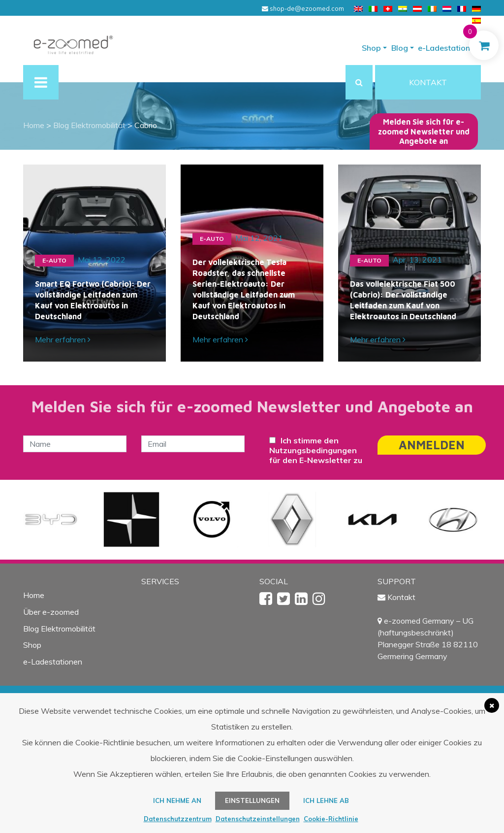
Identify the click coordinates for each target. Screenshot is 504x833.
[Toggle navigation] (41, 82)
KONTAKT (428, 82)
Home (34, 595)
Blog (400, 48)
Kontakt (401, 597)
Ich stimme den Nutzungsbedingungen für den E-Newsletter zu (316, 450)
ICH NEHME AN (177, 800)
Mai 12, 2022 (102, 260)
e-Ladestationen (448, 48)
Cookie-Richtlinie (331, 819)
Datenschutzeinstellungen (258, 819)
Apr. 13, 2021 (417, 260)
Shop (371, 48)
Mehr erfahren (63, 339)
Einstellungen (252, 800)
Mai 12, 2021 (259, 238)
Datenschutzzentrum (178, 819)
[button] (359, 82)
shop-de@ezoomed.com (303, 8)
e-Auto (54, 260)
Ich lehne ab (326, 800)
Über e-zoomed (51, 612)
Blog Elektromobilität (59, 629)
